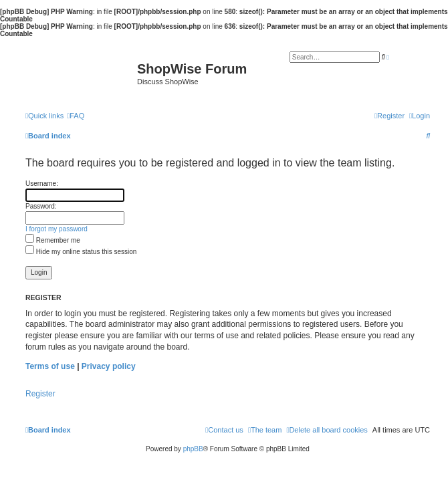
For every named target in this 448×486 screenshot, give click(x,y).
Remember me (53, 240)
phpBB (193, 449)
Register (40, 394)
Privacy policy (109, 366)
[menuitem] (76, 116)
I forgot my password (57, 229)
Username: (42, 184)
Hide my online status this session (81, 252)
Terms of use (50, 366)
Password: (41, 206)
